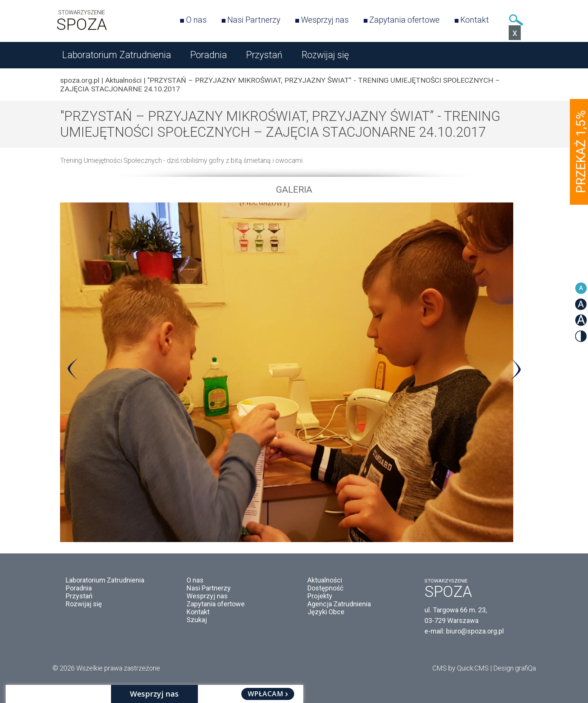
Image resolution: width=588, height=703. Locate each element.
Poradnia (208, 55)
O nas (196, 20)
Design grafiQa (515, 668)
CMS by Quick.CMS (461, 668)
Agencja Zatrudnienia (339, 604)
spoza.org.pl (80, 80)
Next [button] (515, 369)
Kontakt (475, 20)
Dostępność (325, 588)
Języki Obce (326, 612)
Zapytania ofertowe (404, 20)
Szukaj (516, 20)
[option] (294, 372)
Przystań (264, 55)
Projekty (320, 596)
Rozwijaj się (325, 55)
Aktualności (123, 80)
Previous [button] (73, 369)
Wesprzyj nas (325, 20)
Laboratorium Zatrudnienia (117, 55)
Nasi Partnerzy (254, 20)
